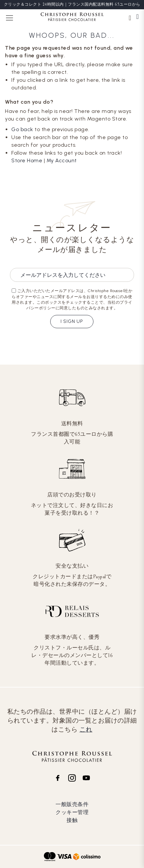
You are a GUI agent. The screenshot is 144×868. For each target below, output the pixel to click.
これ (86, 730)
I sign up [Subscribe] (72, 321)
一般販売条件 (72, 804)
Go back (22, 129)
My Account (62, 160)
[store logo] (72, 18)
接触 (72, 820)
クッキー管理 (72, 812)
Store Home (27, 160)
